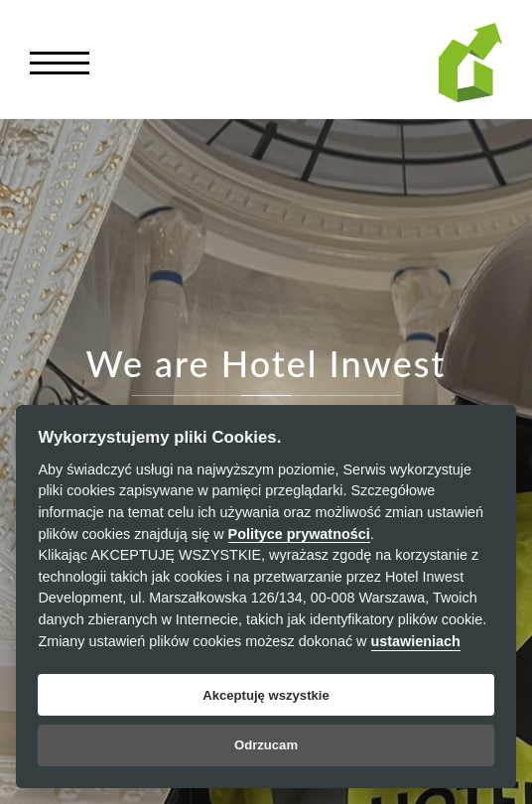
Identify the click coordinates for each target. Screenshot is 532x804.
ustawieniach (416, 641)
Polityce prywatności (299, 534)
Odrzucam (266, 745)
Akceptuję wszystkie (266, 695)
